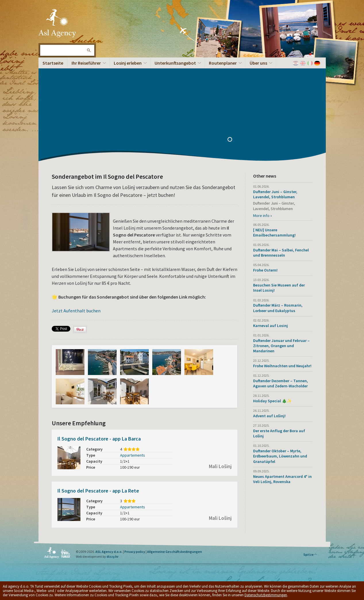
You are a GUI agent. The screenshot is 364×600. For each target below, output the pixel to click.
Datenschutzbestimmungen (266, 595)
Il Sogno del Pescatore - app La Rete (98, 491)
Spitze (310, 554)
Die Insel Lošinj (57, 23)
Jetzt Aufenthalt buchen (76, 311)
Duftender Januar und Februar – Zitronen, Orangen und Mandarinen (281, 346)
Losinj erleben (128, 63)
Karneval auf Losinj (270, 326)
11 (295, 140)
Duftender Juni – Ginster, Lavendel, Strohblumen (275, 194)
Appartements (133, 455)
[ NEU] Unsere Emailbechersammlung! (274, 232)
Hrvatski (296, 63)
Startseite (53, 63)
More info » (263, 216)
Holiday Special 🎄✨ (272, 401)
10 (289, 140)
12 (301, 140)
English (303, 63)
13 (308, 140)
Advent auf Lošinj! (269, 416)
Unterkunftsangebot (175, 63)
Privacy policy (135, 552)
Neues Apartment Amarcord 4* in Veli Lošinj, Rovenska (282, 479)
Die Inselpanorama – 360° (75, 127)
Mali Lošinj (220, 466)
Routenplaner (223, 63)
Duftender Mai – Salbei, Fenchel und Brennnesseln (281, 253)
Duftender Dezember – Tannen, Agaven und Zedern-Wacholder (281, 383)
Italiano (310, 63)
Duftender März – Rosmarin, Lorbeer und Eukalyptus (278, 308)
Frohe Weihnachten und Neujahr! (282, 366)
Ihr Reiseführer (86, 63)
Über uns (258, 63)
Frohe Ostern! (265, 270)
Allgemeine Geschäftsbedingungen (175, 552)
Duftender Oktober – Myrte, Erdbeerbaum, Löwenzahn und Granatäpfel (280, 456)
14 (314, 140)
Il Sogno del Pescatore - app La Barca (99, 439)
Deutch (317, 63)
